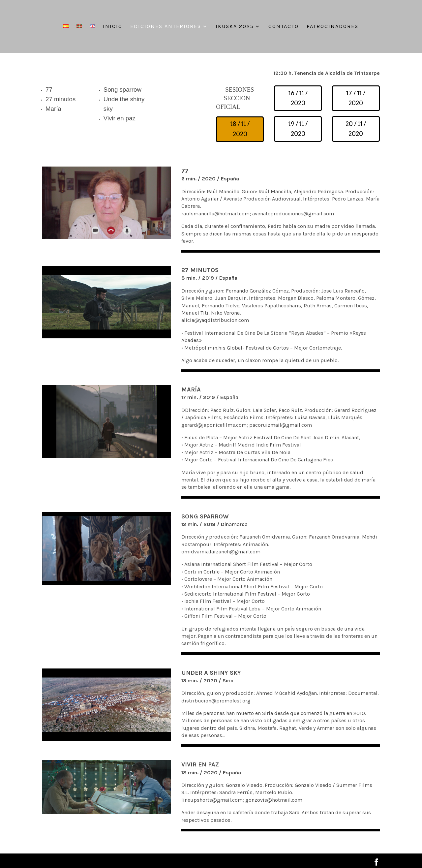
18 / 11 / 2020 (240, 129)
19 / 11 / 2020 (298, 129)
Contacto (284, 27)
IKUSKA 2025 (235, 27)
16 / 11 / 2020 (298, 98)
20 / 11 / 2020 (356, 129)
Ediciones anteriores (166, 27)
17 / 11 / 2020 (356, 98)
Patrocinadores (332, 27)
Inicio (113, 27)
